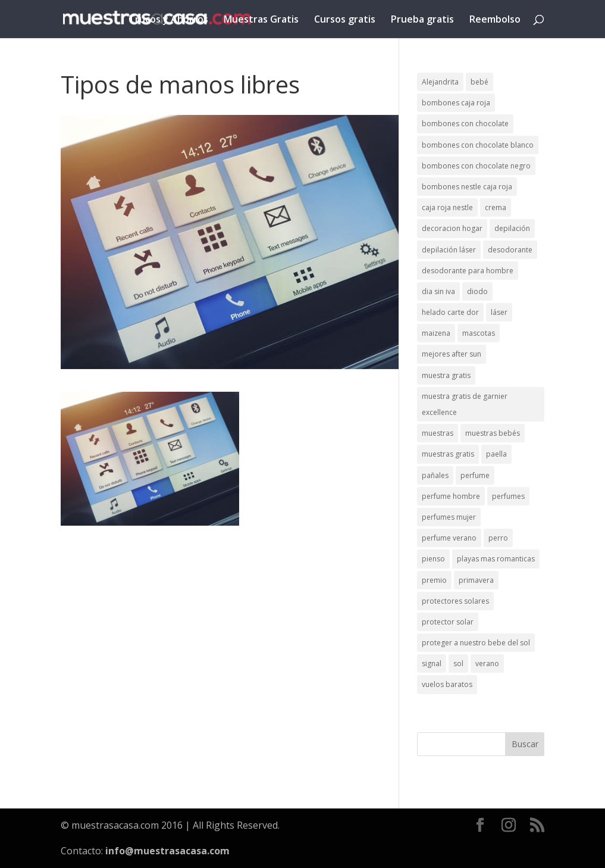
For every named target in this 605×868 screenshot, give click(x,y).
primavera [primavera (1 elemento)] (476, 580)
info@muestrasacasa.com (167, 851)
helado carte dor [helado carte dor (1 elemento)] (450, 312)
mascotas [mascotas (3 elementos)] (479, 333)
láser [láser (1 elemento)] (499, 312)
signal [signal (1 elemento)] (432, 664)
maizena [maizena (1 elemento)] (436, 333)
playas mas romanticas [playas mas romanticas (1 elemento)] (496, 559)
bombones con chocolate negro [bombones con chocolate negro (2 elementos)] (476, 166)
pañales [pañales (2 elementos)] (435, 475)
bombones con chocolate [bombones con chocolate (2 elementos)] (465, 124)
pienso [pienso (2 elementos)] (433, 559)
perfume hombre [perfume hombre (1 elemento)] (451, 496)
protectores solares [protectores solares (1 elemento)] (455, 601)
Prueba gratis (422, 20)
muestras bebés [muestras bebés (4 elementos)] (493, 433)
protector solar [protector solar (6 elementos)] (448, 622)
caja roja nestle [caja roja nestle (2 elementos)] (447, 207)
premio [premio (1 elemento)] (434, 580)
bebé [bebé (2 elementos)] (479, 82)
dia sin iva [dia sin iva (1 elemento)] (438, 291)
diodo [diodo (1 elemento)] (477, 291)
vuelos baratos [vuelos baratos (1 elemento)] (447, 684)
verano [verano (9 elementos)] (487, 664)
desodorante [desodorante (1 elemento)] (510, 250)
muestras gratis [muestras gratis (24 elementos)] (448, 454)
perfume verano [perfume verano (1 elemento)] (449, 538)
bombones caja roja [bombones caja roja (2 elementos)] (456, 103)
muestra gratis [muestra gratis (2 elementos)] (446, 375)
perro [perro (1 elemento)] (498, 538)
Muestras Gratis (261, 20)
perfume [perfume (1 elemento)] (475, 475)
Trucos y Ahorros (168, 20)
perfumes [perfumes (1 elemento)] (508, 496)
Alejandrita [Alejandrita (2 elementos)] (440, 82)
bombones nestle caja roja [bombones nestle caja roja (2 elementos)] (467, 187)
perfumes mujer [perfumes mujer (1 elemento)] (449, 517)
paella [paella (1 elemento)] (496, 454)
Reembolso (495, 20)
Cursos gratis (345, 20)
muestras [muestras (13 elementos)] (438, 433)
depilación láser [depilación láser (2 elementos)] (449, 250)
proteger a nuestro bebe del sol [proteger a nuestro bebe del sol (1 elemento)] (476, 643)
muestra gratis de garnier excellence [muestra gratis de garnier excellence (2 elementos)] (465, 404)
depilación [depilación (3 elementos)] (512, 228)
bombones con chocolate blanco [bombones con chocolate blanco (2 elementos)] (478, 145)
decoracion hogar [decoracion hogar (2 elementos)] (452, 228)
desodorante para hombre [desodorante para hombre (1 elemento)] (468, 271)
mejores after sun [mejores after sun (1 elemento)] (452, 354)
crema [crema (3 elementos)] (496, 207)
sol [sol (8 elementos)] (458, 664)
